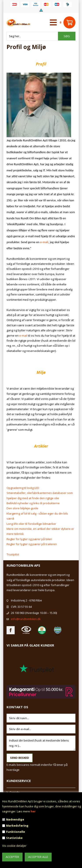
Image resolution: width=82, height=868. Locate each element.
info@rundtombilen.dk (26, 619)
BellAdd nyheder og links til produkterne (33, 503)
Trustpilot (13, 554)
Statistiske (14, 838)
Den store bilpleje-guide (22, 508)
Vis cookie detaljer (14, 846)
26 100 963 (18, 613)
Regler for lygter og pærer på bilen (29, 539)
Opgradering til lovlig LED (23, 488)
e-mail (44, 242)
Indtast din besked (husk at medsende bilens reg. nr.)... (41, 743)
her (33, 811)
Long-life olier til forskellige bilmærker (31, 524)
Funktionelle (16, 832)
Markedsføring (17, 826)
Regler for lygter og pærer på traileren (32, 544)
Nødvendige (15, 819)
